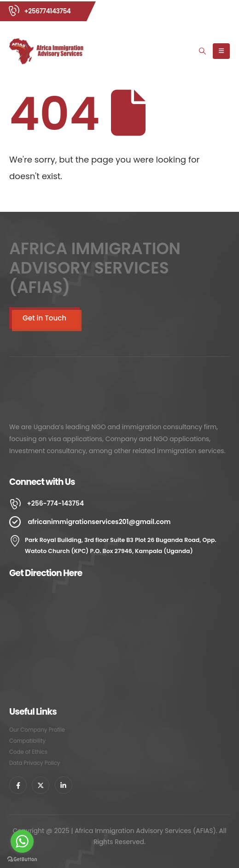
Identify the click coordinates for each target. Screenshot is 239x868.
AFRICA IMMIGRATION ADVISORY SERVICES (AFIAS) (95, 268)
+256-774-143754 (55, 503)
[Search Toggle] (203, 51)
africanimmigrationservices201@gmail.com (99, 522)
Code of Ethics (28, 752)
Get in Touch (44, 318)
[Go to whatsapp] (22, 841)
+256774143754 (47, 11)
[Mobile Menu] (221, 51)
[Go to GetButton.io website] (22, 859)
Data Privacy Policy (35, 763)
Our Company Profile (37, 730)
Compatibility (27, 741)
